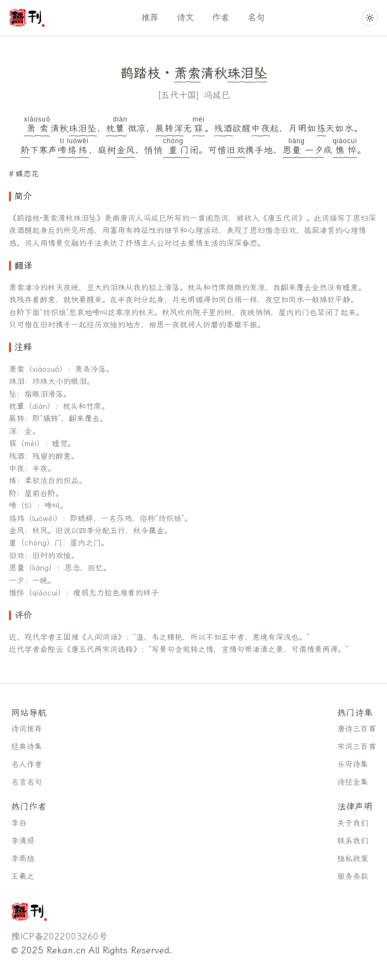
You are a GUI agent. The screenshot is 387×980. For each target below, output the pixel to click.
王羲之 (23, 877)
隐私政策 (353, 859)
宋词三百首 (357, 747)
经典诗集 (27, 747)
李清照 (23, 841)
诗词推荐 (27, 729)
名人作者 (27, 764)
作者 (221, 17)
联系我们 (353, 841)
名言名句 (27, 782)
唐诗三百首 (357, 729)
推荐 (150, 17)
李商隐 (23, 859)
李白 (19, 823)
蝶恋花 (27, 174)
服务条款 (353, 877)
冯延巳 (217, 95)
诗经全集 (353, 782)
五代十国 (179, 95)
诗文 (185, 17)
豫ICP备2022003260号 (59, 936)
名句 (256, 17)
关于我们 (353, 823)
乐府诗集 (353, 764)
